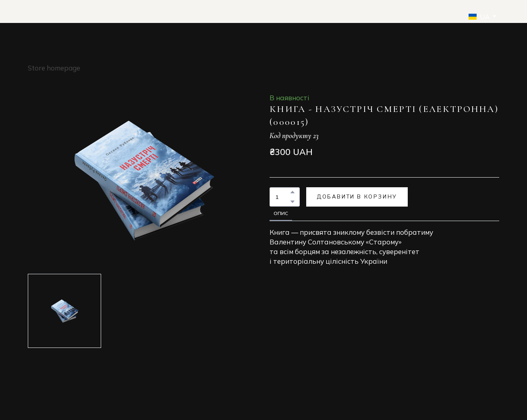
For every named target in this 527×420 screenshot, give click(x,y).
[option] (479, 17)
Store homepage (54, 68)
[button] (293, 192)
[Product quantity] (283, 197)
